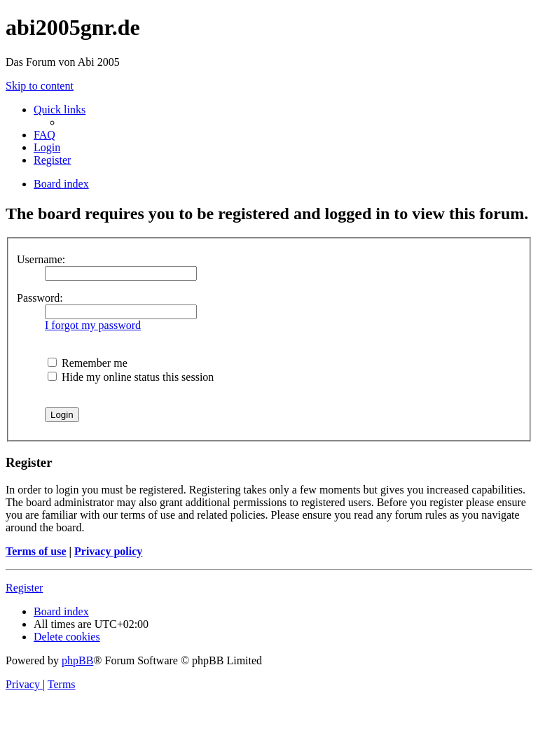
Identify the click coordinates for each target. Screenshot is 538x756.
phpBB (77, 660)
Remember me (88, 363)
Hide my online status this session (131, 377)
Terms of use (36, 551)
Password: (40, 298)
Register (24, 588)
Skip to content (40, 86)
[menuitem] (44, 135)
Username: (41, 259)
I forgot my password (93, 325)
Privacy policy (108, 551)
